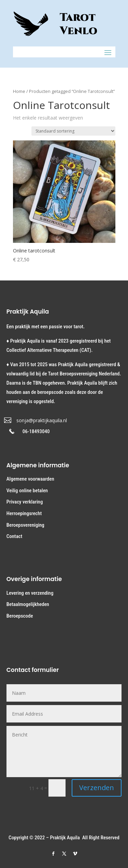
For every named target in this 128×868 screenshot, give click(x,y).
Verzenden (97, 788)
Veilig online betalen (27, 491)
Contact (14, 536)
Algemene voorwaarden (30, 479)
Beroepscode (20, 616)
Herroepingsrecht (24, 513)
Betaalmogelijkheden (28, 604)
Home (19, 91)
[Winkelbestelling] (73, 131)
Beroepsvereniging (25, 525)
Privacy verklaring (25, 502)
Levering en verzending (30, 593)
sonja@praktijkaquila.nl (42, 420)
